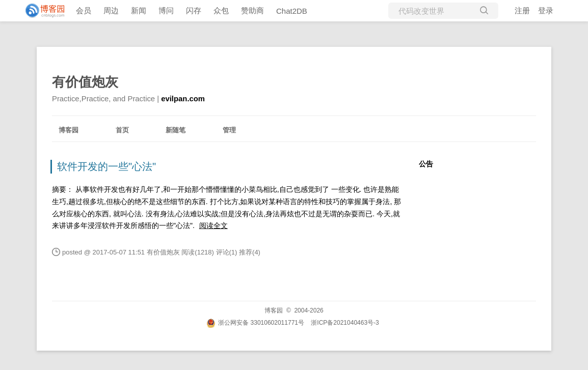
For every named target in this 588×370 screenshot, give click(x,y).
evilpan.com (183, 99)
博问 (166, 10)
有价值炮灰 (85, 82)
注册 (522, 10)
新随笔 (176, 130)
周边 (111, 10)
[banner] (41, 11)
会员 (84, 10)
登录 (546, 10)
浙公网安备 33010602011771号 (255, 323)
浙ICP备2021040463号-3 (345, 323)
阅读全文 (213, 225)
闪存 (194, 10)
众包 (221, 10)
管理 (229, 130)
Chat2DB (292, 11)
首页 (122, 130)
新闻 (139, 10)
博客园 (69, 130)
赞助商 (252, 10)
